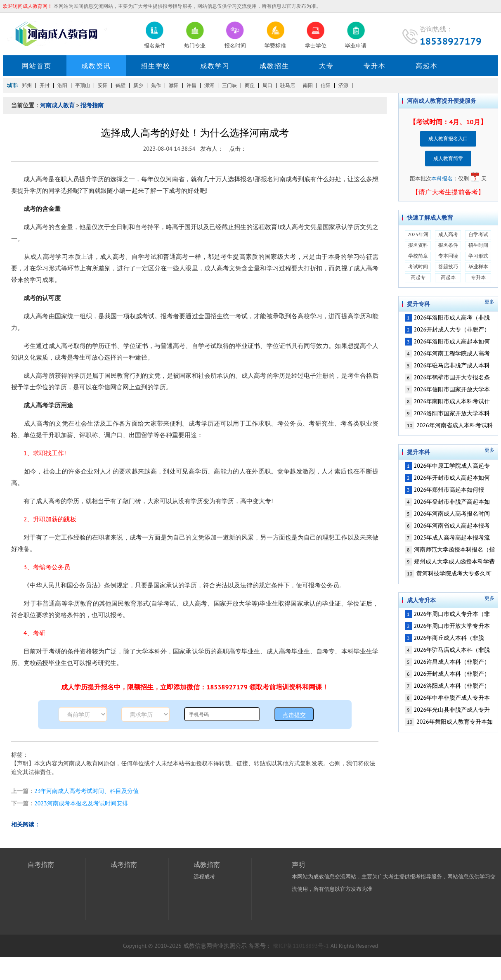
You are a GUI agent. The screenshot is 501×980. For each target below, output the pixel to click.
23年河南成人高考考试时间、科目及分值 (86, 791)
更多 (489, 302)
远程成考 (204, 877)
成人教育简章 (448, 158)
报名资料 (418, 245)
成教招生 (274, 66)
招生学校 (156, 66)
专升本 (375, 66)
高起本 (427, 66)
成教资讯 (96, 66)
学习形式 (478, 256)
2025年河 (418, 234)
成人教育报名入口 (448, 138)
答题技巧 (448, 266)
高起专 (418, 277)
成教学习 (215, 66)
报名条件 (448, 245)
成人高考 (448, 234)
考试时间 (418, 266)
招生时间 (478, 245)
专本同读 (448, 256)
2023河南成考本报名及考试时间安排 (81, 803)
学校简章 (418, 256)
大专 (326, 66)
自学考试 (478, 234)
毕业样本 (478, 266)
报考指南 (92, 105)
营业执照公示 (229, 946)
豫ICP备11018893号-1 (301, 946)
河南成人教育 (57, 105)
